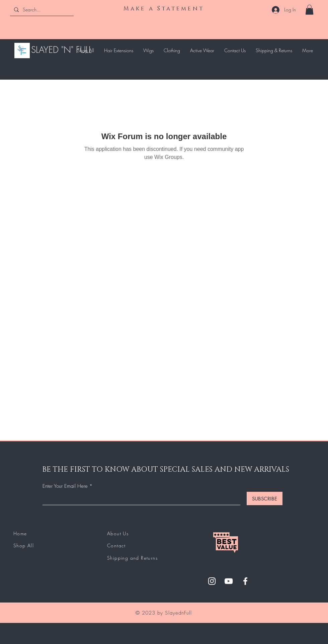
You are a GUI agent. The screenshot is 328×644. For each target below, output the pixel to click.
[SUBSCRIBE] (265, 498)
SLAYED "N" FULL (61, 50)
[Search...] (41, 10)
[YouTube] (229, 581)
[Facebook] (245, 581)
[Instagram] (212, 581)
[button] (309, 10)
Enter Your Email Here (65, 486)
